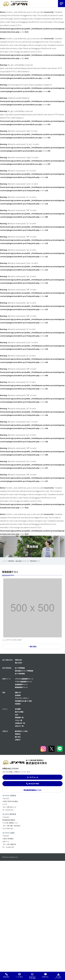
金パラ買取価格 (20, 668)
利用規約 (18, 704)
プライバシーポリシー (22, 698)
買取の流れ (19, 660)
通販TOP (18, 692)
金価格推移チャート (21, 684)
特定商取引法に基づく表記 (23, 701)
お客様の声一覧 (20, 723)
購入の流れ (19, 663)
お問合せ (18, 740)
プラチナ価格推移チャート (23, 682)
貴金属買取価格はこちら (32, 790)
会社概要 (18, 709)
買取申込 (18, 734)
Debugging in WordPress (28, 22)
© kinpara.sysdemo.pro (10, 857)
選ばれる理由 (19, 712)
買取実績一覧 (19, 717)
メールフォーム (32, 777)
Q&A (17, 715)
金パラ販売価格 (20, 674)
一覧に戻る (32, 646)
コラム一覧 (18, 720)
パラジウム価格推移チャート (24, 679)
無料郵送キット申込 (21, 731)
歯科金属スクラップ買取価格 (24, 671)
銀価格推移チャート (21, 687)
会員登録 (18, 695)
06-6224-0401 (34, 784)
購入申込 (18, 737)
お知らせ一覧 (19, 726)
